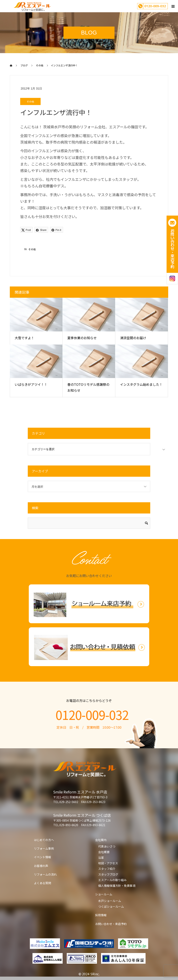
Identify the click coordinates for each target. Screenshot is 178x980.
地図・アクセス (108, 863)
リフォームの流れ (45, 874)
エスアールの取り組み (112, 880)
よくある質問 (42, 883)
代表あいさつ (107, 846)
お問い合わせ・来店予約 (111, 924)
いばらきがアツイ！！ (31, 384)
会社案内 (101, 840)
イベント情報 (42, 857)
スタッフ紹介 (107, 869)
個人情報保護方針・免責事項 (117, 886)
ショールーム (104, 894)
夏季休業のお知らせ (82, 338)
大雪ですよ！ (24, 338)
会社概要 (104, 852)
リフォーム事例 (44, 848)
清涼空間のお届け (133, 338)
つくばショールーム (111, 906)
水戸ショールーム (110, 901)
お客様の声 (41, 866)
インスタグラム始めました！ (141, 384)
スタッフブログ (108, 874)
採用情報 (101, 915)
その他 (30, 101)
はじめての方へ (44, 840)
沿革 (101, 858)
